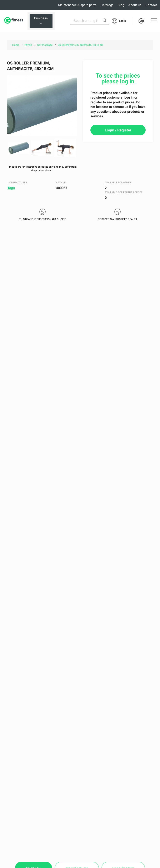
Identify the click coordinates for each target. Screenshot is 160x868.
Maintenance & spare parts (77, 5)
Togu (11, 188)
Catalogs (107, 5)
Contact (151, 5)
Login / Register (118, 130)
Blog (121, 5)
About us (135, 5)
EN (141, 21)
